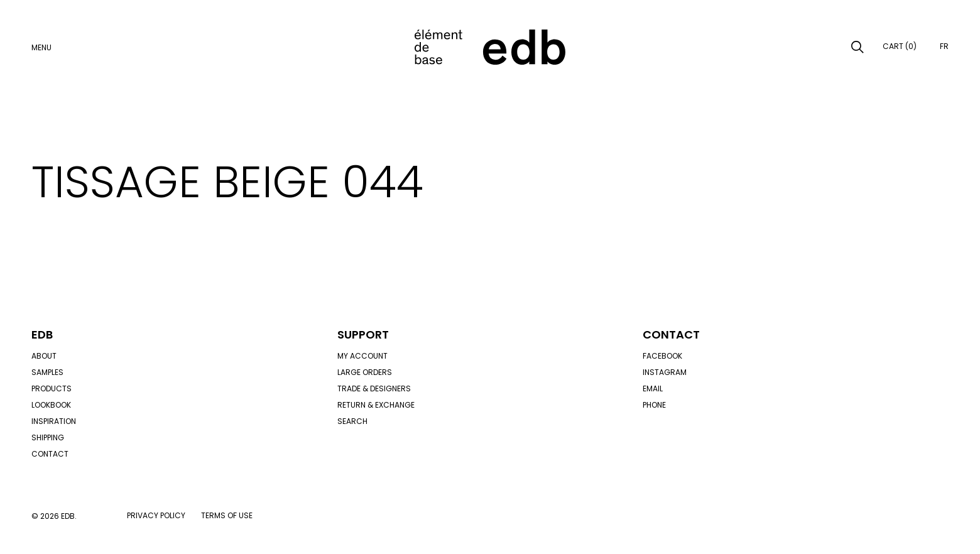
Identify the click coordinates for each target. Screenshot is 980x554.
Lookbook (51, 405)
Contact (50, 454)
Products (52, 388)
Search (352, 421)
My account (362, 356)
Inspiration (54, 421)
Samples (47, 372)
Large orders (365, 372)
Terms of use (227, 515)
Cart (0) (900, 46)
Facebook (662, 356)
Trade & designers (374, 388)
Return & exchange (376, 405)
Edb (42, 334)
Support (363, 334)
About (44, 356)
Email (653, 388)
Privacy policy (156, 515)
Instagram (665, 372)
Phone (654, 405)
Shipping (48, 437)
